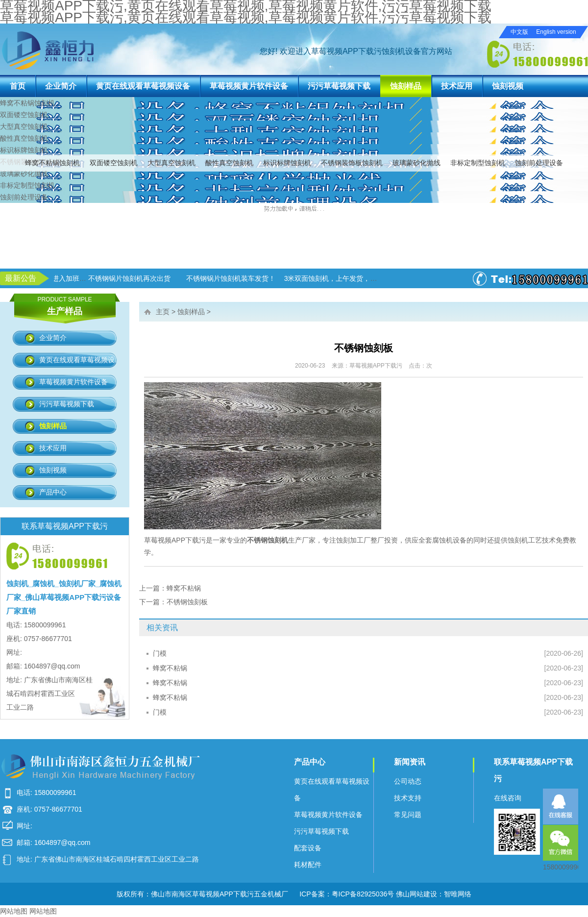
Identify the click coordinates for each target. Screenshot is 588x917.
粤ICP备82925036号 (363, 894)
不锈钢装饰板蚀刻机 (352, 163)
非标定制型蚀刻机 (478, 163)
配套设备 (308, 848)
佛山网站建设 (416, 894)
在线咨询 (508, 798)
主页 (163, 312)
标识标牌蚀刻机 (287, 163)
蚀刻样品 (406, 86)
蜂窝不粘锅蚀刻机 (52, 163)
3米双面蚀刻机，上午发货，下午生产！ (408, 278)
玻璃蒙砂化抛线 (416, 163)
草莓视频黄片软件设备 (249, 86)
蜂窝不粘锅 (184, 588)
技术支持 (408, 798)
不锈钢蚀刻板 (187, 602)
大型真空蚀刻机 (171, 163)
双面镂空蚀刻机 (114, 163)
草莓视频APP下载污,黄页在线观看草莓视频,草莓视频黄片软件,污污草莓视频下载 (246, 17)
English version (556, 32)
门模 (160, 653)
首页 (18, 86)
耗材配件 (308, 865)
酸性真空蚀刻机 (229, 163)
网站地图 (14, 911)
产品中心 (53, 492)
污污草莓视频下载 (339, 86)
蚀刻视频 (508, 86)
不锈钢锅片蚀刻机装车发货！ (294, 278)
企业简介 (61, 86)
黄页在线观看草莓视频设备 (143, 86)
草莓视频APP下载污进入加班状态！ (109, 278)
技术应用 (457, 86)
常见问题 (408, 815)
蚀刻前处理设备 (539, 163)
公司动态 (408, 781)
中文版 (519, 32)
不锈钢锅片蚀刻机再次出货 (193, 278)
